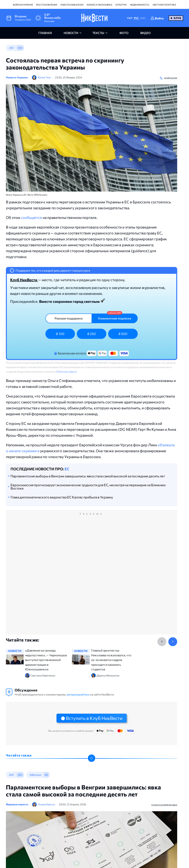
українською (171, 78)
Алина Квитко (47, 804)
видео (145, 33)
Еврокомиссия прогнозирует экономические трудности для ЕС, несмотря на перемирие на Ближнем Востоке (88, 487)
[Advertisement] (92, 576)
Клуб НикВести (24, 280)
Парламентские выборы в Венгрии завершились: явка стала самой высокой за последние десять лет (88, 476)
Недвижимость (140, 5)
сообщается (31, 217)
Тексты (98, 33)
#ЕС (11, 48)
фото (124, 33)
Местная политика (164, 5)
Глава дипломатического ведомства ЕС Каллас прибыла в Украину (62, 497)
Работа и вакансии (72, 5)
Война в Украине (23, 5)
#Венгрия (35, 775)
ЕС (67, 469)
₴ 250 (92, 334)
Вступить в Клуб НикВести (94, 718)
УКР (130, 18)
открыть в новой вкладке (164, 805)
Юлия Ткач (44, 77)
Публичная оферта (66, 372)
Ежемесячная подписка (115, 318)
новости (71, 33)
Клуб (177, 18)
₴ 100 (60, 334)
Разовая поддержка (69, 318)
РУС (136, 18)
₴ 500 (123, 334)
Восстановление (47, 5)
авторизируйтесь (78, 694)
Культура (121, 5)
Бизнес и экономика (99, 5)
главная (45, 33)
